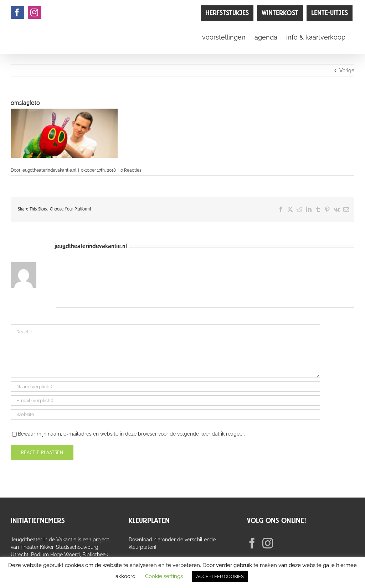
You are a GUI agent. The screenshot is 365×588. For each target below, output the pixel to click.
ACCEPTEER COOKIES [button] (220, 576)
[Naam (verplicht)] (165, 387)
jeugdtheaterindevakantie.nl (49, 170)
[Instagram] (268, 543)
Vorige (347, 71)
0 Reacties (131, 170)
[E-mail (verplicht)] (165, 400)
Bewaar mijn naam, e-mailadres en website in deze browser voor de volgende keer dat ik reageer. (131, 434)
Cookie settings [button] (164, 576)
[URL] (165, 414)
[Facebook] (252, 543)
